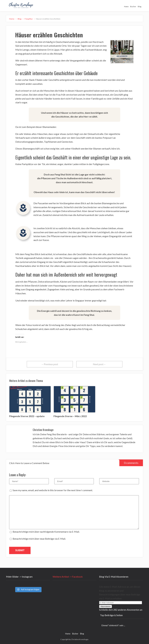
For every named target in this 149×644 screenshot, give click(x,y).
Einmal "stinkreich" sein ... (113, 625)
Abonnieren (106, 606)
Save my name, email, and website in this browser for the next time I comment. (53, 490)
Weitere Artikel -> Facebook (68, 577)
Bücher (133, 6)
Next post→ (99, 364)
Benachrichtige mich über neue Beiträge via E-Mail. (39, 539)
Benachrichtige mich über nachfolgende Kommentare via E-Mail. (46, 532)
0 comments (129, 462)
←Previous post (50, 364)
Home (126, 6)
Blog (139, 6)
